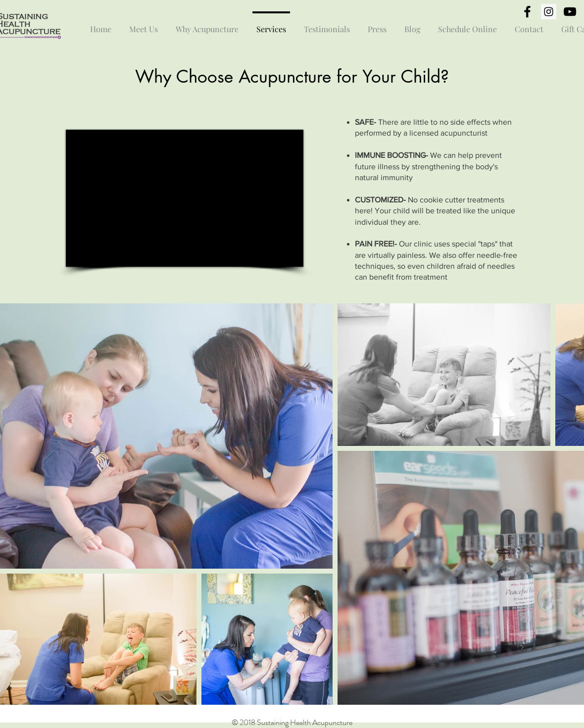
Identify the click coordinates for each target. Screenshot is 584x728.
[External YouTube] (185, 198)
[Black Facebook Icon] (527, 12)
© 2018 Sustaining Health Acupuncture (292, 722)
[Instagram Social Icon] (549, 12)
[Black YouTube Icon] (570, 12)
